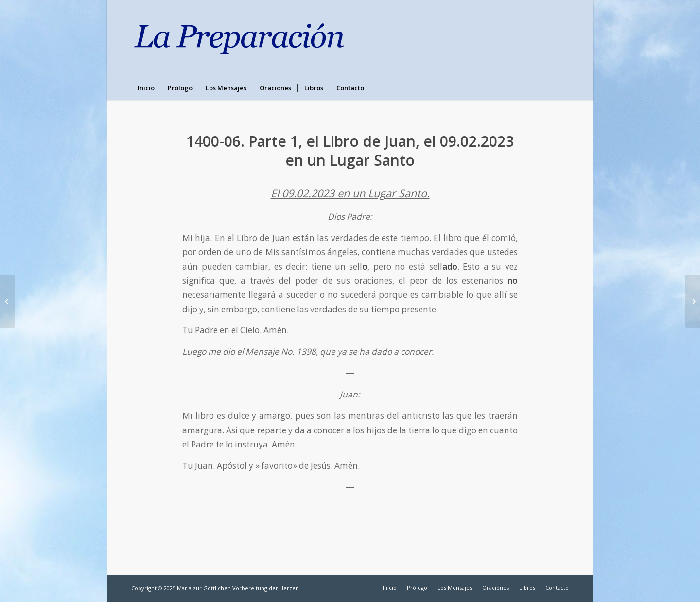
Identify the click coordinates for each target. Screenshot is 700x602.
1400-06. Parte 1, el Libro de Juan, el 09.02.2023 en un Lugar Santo (350, 151)
